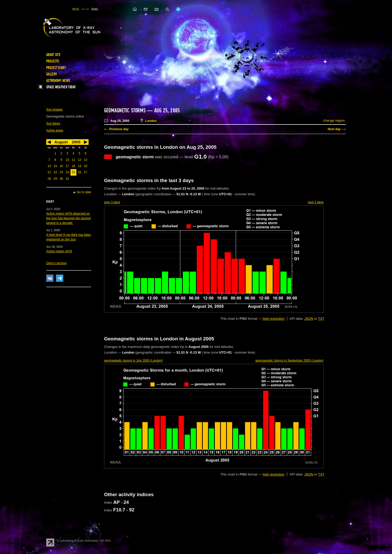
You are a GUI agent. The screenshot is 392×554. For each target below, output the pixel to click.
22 (55, 172)
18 (73, 166)
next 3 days (316, 202)
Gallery (52, 74)
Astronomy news (58, 81)
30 (61, 179)
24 (67, 172)
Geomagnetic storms (126, 111)
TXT (321, 319)
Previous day (119, 129)
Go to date (84, 192)
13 (86, 160)
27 (86, 172)
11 (73, 160)
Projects (53, 61)
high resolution (274, 319)
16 (61, 166)
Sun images (54, 110)
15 (55, 166)
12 (79, 160)
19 (79, 166)
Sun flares (53, 123)
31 (67, 179)
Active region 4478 (59, 251)
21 (49, 172)
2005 (76, 142)
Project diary (56, 68)
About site (53, 55)
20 (86, 166)
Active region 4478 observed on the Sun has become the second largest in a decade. (68, 218)
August (61, 142)
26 (79, 172)
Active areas (55, 130)
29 (55, 179)
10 (67, 160)
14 (49, 166)
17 (67, 166)
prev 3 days (112, 202)
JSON (309, 319)
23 (61, 172)
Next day (334, 129)
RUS (76, 9)
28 (49, 179)
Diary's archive (56, 263)
